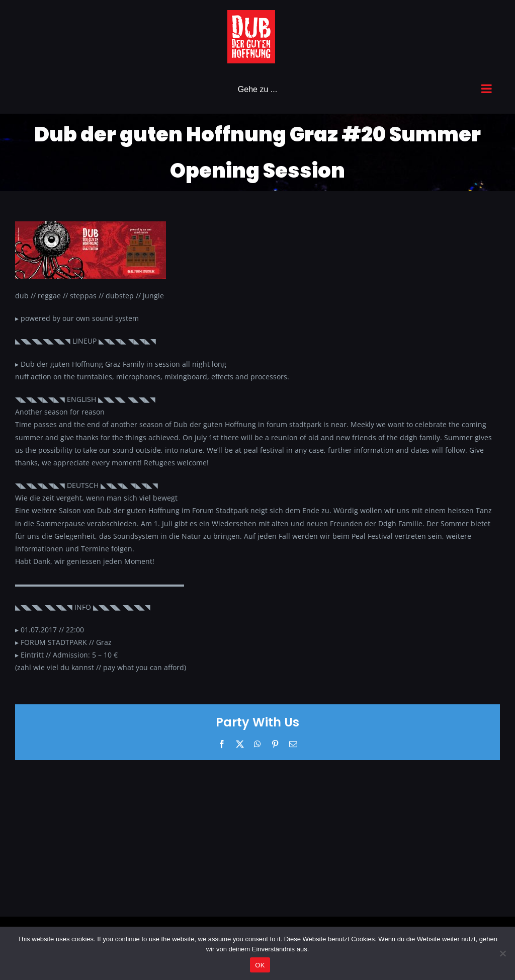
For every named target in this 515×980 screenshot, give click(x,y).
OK (260, 965)
